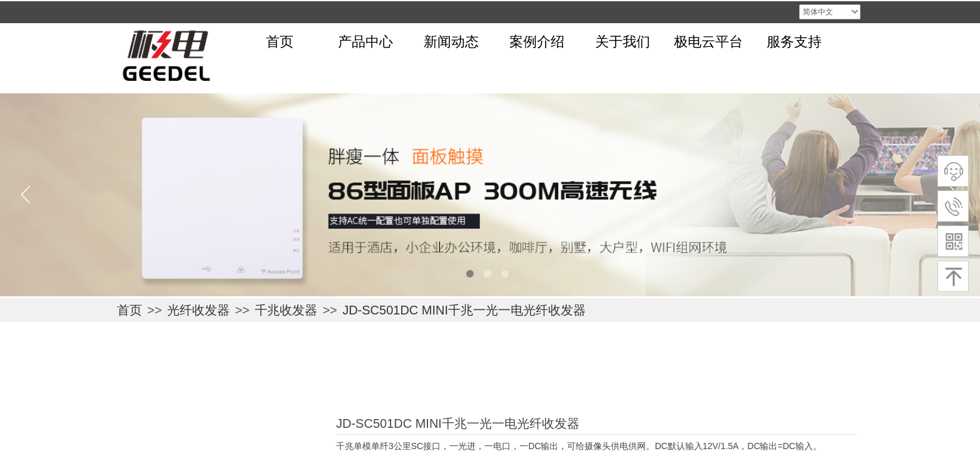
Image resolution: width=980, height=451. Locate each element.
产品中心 (365, 42)
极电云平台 (708, 42)
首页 (280, 42)
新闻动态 (451, 42)
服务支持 (794, 42)
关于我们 (623, 42)
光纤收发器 (198, 310)
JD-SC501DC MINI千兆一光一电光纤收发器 (464, 310)
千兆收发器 (286, 310)
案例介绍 (537, 42)
